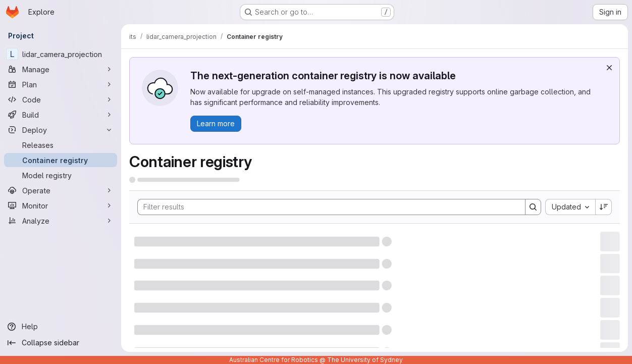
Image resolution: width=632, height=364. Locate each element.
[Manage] (61, 69)
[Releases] (61, 145)
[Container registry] (61, 160)
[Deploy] (61, 130)
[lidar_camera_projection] (61, 54)
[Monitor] (61, 205)
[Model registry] (61, 175)
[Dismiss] (609, 68)
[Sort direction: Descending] (604, 207)
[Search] (326, 207)
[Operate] (61, 190)
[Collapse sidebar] (61, 343)
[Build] (61, 115)
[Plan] (61, 84)
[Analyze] (61, 221)
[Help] (61, 327)
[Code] (61, 99)
